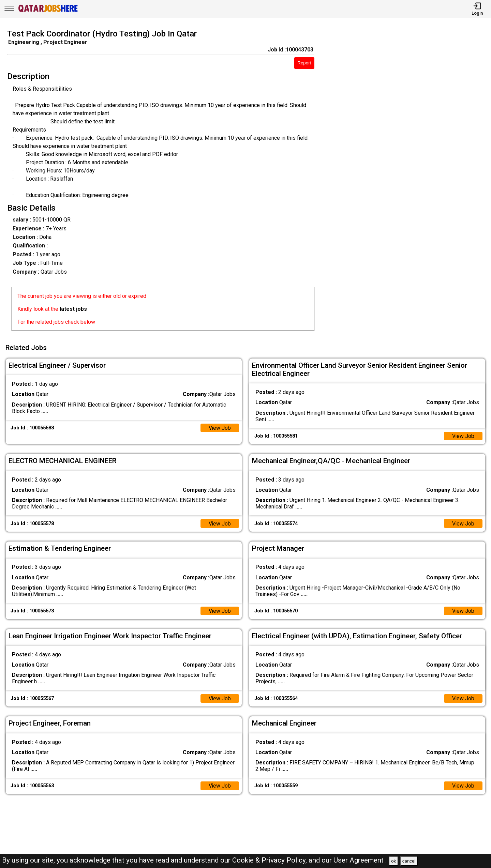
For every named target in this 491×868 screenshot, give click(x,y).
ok (393, 861)
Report (304, 63)
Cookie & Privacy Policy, (270, 860)
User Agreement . (360, 860)
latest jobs (73, 309)
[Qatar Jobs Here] (48, 11)
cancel (409, 861)
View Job (220, 427)
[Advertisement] (409, 182)
